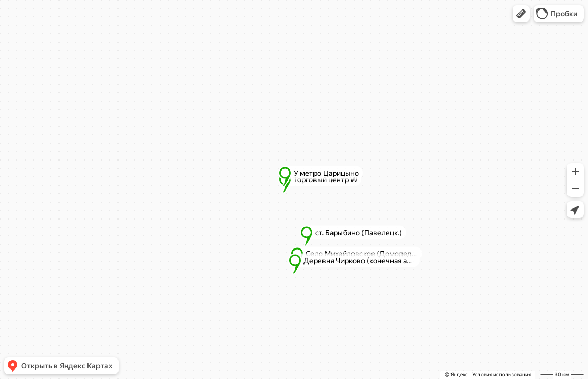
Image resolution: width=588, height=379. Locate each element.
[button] (521, 14)
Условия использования (502, 375)
